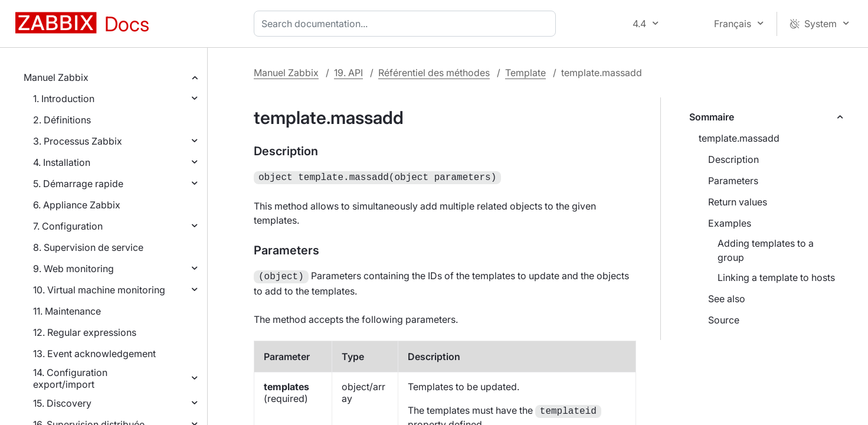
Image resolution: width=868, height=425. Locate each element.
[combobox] (407, 24)
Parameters (733, 181)
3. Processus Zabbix (78, 141)
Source (724, 320)
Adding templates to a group (766, 250)
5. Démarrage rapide (78, 184)
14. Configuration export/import (70, 378)
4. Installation (62, 162)
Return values (738, 202)
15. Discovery (62, 403)
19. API (348, 73)
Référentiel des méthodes (434, 73)
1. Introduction (64, 99)
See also (727, 299)
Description (733, 159)
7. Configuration (68, 226)
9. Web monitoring (73, 269)
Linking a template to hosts (776, 277)
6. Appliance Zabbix (77, 205)
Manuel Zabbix (56, 77)
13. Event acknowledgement (94, 354)
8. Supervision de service (88, 247)
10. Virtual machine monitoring (99, 290)
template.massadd (739, 138)
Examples (730, 223)
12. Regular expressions (85, 332)
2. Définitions (62, 120)
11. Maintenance (67, 311)
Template (525, 73)
